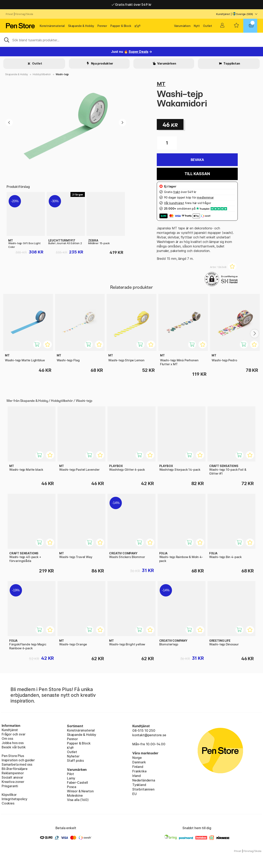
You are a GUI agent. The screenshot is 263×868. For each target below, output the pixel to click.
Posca (72, 787)
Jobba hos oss (13, 743)
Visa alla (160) (78, 800)
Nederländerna (144, 780)
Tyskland (139, 785)
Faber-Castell (77, 782)
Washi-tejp (62, 74)
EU (134, 794)
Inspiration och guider (18, 760)
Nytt (197, 26)
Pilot (70, 774)
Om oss (7, 739)
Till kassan (197, 174)
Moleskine (75, 795)
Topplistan (231, 63)
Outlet (208, 26)
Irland (137, 776)
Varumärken (182, 26)
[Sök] (131, 40)
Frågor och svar (13, 734)
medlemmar (205, 197)
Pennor (102, 26)
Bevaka (197, 160)
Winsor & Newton (80, 791)
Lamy (71, 778)
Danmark (139, 762)
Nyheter (73, 756)
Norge (137, 758)
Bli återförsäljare (15, 769)
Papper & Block (121, 26)
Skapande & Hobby (81, 26)
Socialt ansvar (12, 777)
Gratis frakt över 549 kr (131, 5)
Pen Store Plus (13, 756)
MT (161, 84)
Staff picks (75, 761)
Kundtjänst (223, 14)
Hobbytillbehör (42, 74)
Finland (138, 767)
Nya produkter (102, 63)
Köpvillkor (9, 795)
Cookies (8, 803)
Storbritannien (143, 789)
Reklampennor (13, 773)
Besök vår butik (14, 747)
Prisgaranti (10, 786)
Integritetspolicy (14, 799)
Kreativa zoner (13, 782)
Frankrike (139, 771)
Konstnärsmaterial (52, 26)
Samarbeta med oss (17, 764)
